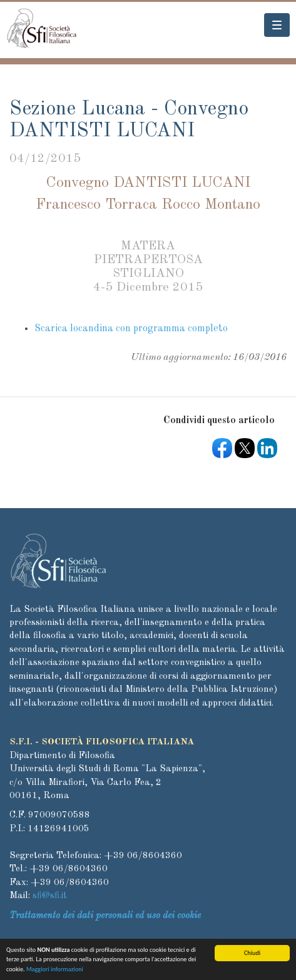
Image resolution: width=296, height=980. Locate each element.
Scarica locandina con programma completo (131, 329)
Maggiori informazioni (55, 971)
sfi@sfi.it (50, 896)
